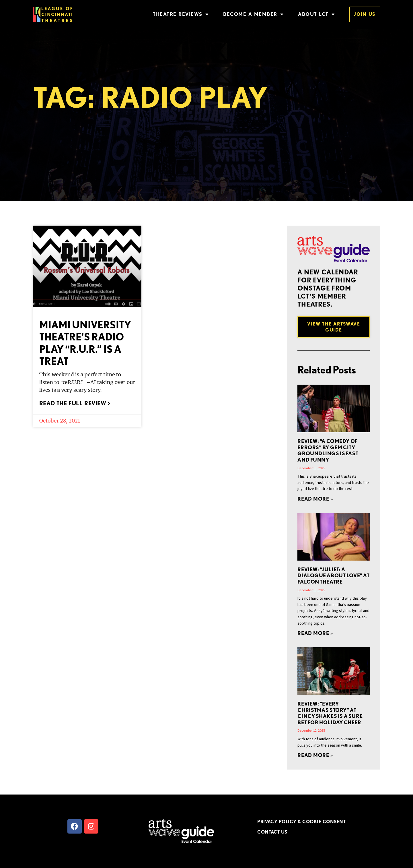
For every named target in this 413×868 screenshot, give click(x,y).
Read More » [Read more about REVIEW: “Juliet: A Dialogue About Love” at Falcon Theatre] (315, 633)
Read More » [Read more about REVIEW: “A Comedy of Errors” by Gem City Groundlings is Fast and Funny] (315, 499)
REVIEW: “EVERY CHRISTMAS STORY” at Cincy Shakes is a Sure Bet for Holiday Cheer (330, 713)
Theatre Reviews (181, 14)
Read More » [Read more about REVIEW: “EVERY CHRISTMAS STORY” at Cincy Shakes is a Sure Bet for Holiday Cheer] (315, 755)
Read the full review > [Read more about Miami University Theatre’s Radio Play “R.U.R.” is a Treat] (75, 403)
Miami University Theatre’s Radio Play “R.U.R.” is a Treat (85, 343)
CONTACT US (272, 832)
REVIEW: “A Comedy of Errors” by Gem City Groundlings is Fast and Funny (328, 450)
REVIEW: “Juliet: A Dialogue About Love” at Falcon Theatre (333, 576)
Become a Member (253, 14)
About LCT (316, 14)
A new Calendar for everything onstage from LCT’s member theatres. (328, 288)
